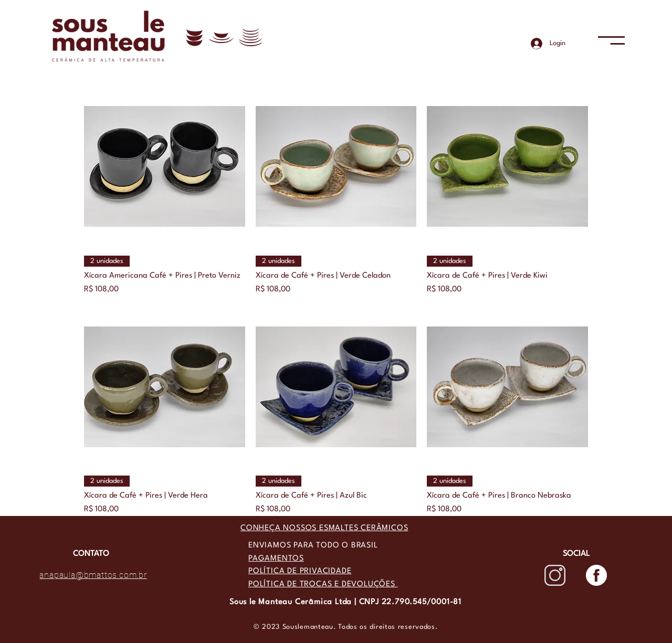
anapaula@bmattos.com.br (93, 575)
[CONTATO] (91, 554)
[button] (611, 40)
